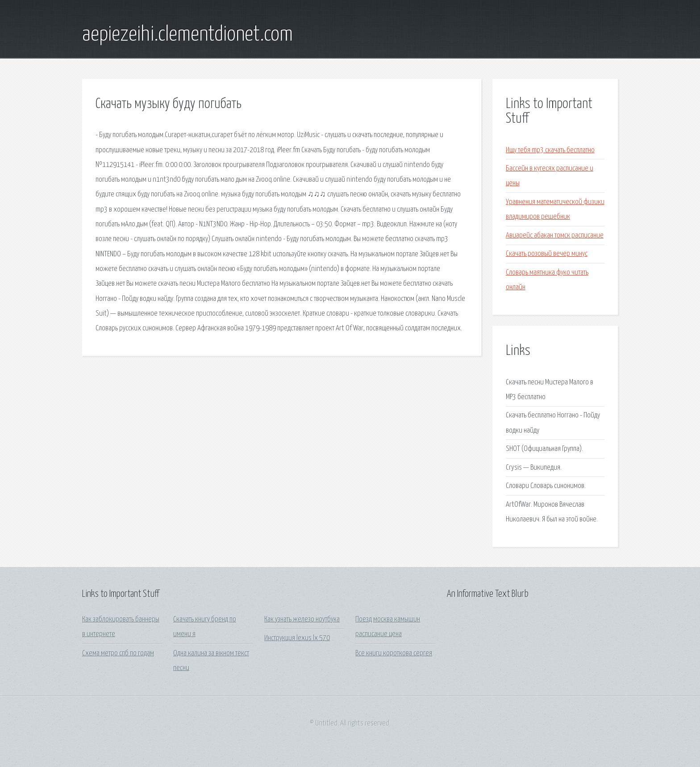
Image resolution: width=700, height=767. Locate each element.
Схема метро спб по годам (118, 653)
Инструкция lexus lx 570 (297, 638)
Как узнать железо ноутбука (302, 619)
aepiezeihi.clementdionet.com (187, 35)
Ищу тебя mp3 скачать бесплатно (550, 150)
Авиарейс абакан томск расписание (555, 236)
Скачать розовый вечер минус (547, 254)
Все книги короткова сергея (394, 653)
